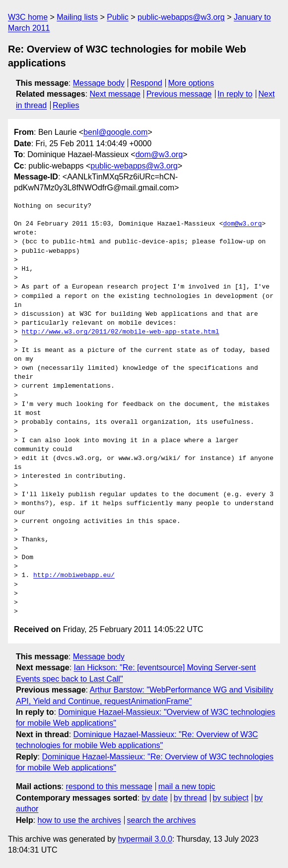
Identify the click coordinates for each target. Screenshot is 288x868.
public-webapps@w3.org (181, 17)
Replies (66, 105)
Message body (99, 83)
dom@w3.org (159, 154)
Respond (146, 83)
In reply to (235, 94)
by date (154, 798)
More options (191, 83)
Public (118, 17)
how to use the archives (79, 820)
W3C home (28, 17)
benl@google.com (115, 132)
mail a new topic (187, 786)
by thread (190, 798)
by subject (230, 798)
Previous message (179, 94)
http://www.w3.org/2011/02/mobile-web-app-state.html (121, 332)
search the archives (162, 820)
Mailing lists (77, 17)
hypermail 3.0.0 (145, 839)
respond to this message (109, 786)
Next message (115, 94)
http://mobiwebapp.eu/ (74, 576)
